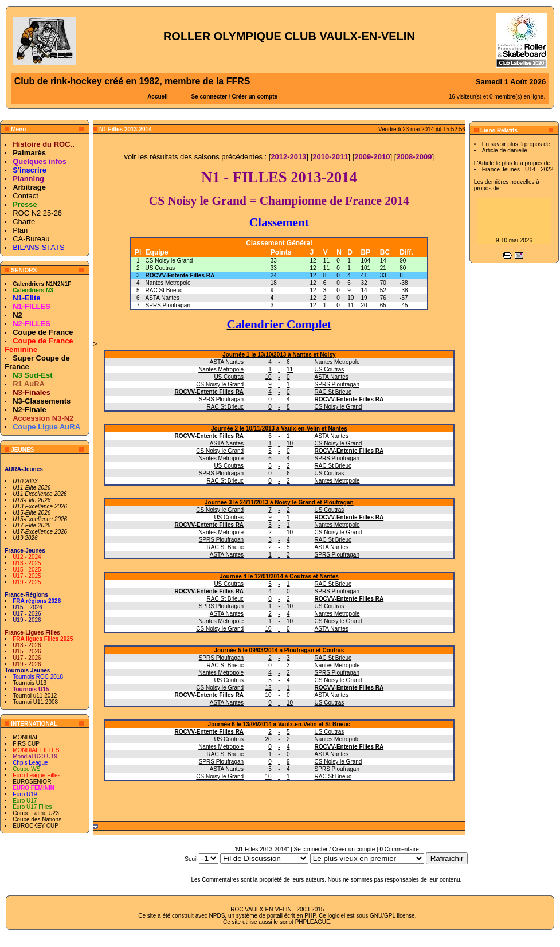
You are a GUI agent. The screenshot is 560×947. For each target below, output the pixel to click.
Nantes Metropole (168, 283)
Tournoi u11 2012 (35, 696)
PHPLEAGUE (313, 922)
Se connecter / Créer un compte (335, 849)
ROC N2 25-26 (37, 213)
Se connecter (209, 97)
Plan (20, 230)
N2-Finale (30, 410)
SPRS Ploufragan (168, 305)
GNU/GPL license (392, 916)
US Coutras (160, 268)
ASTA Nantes (162, 298)
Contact (26, 196)
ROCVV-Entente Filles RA (180, 275)
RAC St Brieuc (164, 290)
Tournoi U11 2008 (35, 702)
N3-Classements (42, 401)
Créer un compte (255, 97)
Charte (24, 222)
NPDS (217, 916)
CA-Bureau (31, 239)
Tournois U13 (30, 683)
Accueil (158, 97)
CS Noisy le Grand (169, 261)
